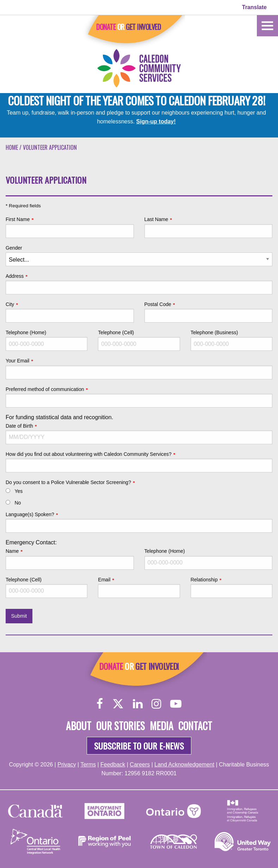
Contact (195, 726)
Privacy (67, 765)
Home (12, 147)
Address (15, 276)
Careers (140, 765)
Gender (14, 248)
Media (162, 726)
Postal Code (158, 304)
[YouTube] (176, 704)
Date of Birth (19, 426)
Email (104, 580)
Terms (88, 765)
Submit (19, 616)
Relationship (204, 580)
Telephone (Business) (214, 332)
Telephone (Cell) (116, 332)
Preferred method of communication (45, 389)
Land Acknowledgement (184, 765)
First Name (18, 219)
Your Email (17, 361)
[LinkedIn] (138, 704)
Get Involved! (157, 666)
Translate (254, 7)
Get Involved (143, 27)
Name (12, 551)
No (18, 503)
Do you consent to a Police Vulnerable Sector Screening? (68, 482)
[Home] (267, 25)
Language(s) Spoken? (30, 514)
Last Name (156, 219)
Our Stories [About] (121, 726)
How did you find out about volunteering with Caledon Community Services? (89, 454)
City (10, 304)
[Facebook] (100, 704)
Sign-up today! (156, 121)
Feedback (113, 765)
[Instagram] (156, 704)
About (79, 726)
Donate (106, 27)
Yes (18, 491)
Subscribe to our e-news (139, 746)
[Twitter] (118, 704)
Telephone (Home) (26, 332)
